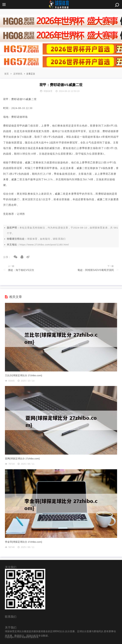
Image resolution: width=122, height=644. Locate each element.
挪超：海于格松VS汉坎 (21, 270)
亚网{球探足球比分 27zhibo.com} (22, 459)
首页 (7, 74)
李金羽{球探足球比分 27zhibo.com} (24, 542)
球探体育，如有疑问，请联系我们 (46, 239)
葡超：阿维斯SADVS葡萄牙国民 (96, 270)
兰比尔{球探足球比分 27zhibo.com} (24, 375)
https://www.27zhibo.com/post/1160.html (44, 245)
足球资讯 (18, 74)
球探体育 (97, 228)
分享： (7, 257)
